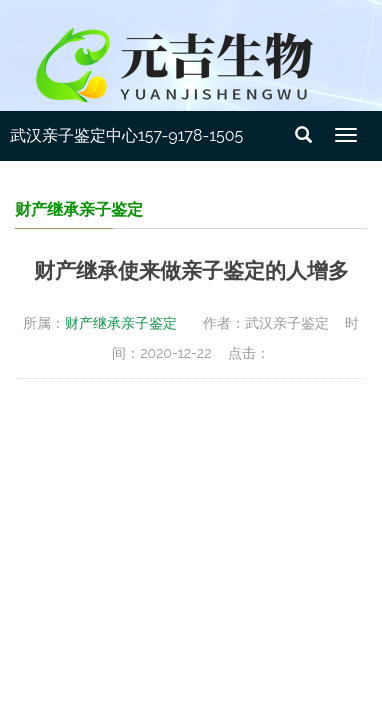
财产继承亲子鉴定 (121, 323)
